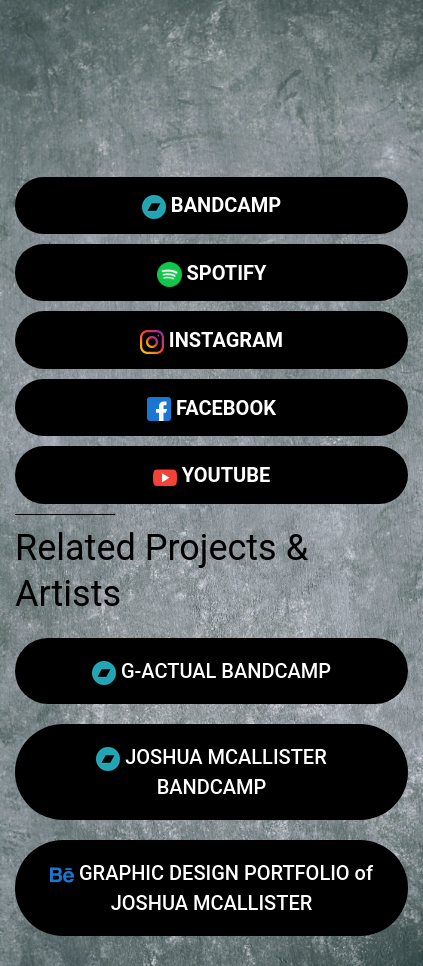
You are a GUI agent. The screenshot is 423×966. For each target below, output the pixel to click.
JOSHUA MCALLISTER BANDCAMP (211, 772)
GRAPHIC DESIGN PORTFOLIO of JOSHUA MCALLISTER (211, 888)
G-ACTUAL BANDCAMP (211, 672)
